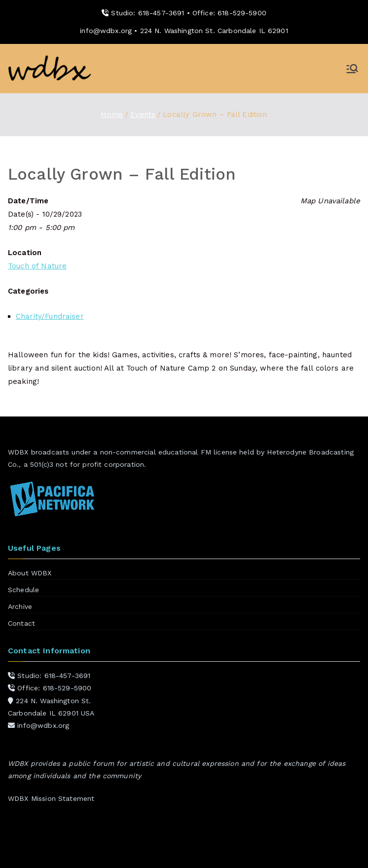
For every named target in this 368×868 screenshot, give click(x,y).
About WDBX (30, 573)
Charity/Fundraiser (50, 316)
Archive (20, 606)
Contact (21, 623)
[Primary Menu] (352, 69)
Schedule (23, 590)
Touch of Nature (37, 266)
